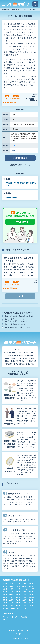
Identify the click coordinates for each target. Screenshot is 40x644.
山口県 (31, 600)
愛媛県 (18, 603)
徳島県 (5, 603)
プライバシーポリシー (25, 631)
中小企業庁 (15, 617)
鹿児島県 (5, 608)
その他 (24, 608)
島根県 (11, 600)
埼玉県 (5, 589)
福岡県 (31, 603)
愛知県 (18, 594)
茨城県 (18, 586)
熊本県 (18, 605)
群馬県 (31, 586)
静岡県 (11, 594)
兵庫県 (18, 597)
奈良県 (24, 597)
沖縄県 (13, 608)
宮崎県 (31, 605)
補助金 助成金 (5, 9)
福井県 (18, 592)
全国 (18, 608)
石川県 (11, 592)
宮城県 (24, 583)
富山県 (5, 592)
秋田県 (31, 583)
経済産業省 (6, 617)
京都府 (5, 597)
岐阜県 (5, 594)
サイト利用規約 (11, 631)
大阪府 (11, 597)
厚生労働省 (24, 617)
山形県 (5, 586)
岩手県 (18, 583)
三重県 (24, 594)
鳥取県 (5, 600)
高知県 (24, 603)
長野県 (31, 592)
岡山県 (18, 600)
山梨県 (24, 592)
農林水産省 (6, 620)
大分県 (24, 605)
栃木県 (24, 586)
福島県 (11, 586)
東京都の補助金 (15, 9)
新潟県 (32, 589)
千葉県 (11, 589)
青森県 (11, 583)
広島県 (24, 600)
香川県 (11, 603)
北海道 (5, 583)
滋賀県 (31, 594)
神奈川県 (25, 589)
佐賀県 (5, 605)
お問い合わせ (19, 634)
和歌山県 (31, 597)
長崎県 (11, 605)
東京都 (13, 145)
